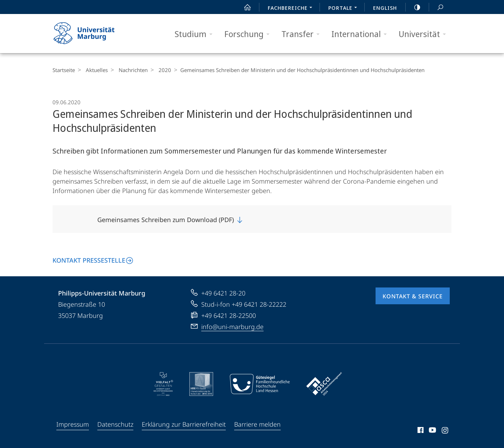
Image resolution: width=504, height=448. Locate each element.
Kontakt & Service (413, 296)
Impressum (73, 424)
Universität (425, 34)
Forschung (249, 34)
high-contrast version (413, 7)
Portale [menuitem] (345, 8)
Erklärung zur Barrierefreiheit (184, 424)
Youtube (432, 431)
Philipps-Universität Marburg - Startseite (90, 34)
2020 (160, 70)
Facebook (420, 431)
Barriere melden (257, 424)
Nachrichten (130, 70)
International (361, 34)
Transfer (303, 34)
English (385, 8)
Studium (196, 34)
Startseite (64, 70)
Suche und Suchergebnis (436, 8)
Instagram (445, 431)
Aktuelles (95, 70)
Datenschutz (115, 424)
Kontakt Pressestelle (89, 260)
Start (244, 7)
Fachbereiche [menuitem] (292, 8)
